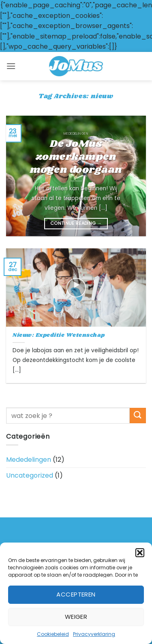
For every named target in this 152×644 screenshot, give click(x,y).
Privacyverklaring (94, 634)
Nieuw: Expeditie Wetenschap (59, 336)
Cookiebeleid (53, 634)
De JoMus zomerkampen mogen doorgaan (76, 157)
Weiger (76, 617)
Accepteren (76, 594)
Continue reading (76, 223)
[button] (140, 553)
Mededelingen (29, 460)
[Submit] (138, 416)
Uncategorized (30, 475)
